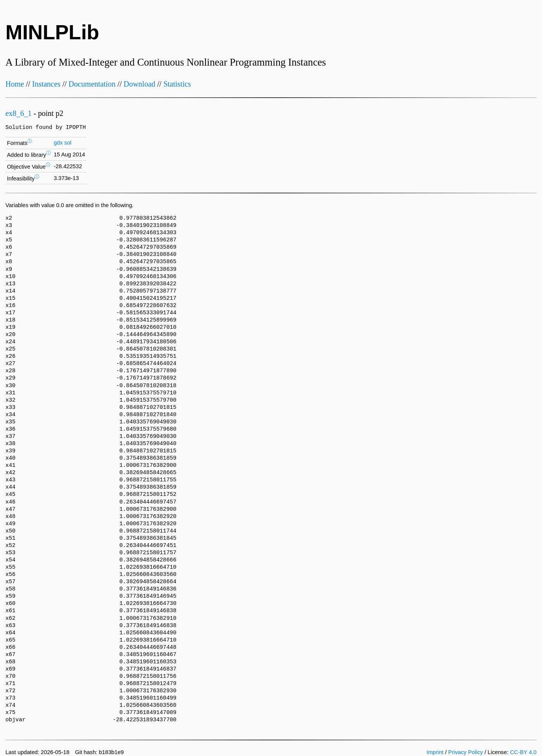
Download (139, 84)
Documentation (92, 84)
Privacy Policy (466, 752)
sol (68, 143)
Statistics (177, 84)
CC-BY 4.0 (523, 752)
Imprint (435, 752)
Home (15, 84)
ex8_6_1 (18, 113)
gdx (58, 143)
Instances (46, 84)
